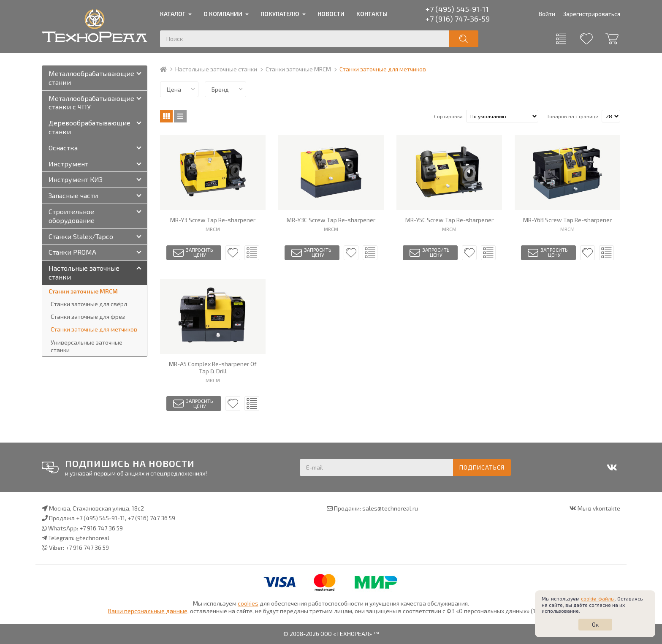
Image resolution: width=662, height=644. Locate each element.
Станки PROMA (72, 252)
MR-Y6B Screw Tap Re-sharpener (567, 220)
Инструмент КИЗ (76, 179)
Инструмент (68, 164)
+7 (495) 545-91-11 (457, 9)
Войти (547, 14)
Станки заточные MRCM (298, 69)
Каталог (173, 14)
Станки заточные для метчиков (94, 329)
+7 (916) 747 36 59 (151, 518)
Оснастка (63, 148)
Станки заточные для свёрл (89, 304)
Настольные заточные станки (216, 69)
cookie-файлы (598, 598)
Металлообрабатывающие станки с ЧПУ (91, 103)
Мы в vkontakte (599, 508)
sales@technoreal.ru (390, 508)
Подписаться (482, 467)
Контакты (372, 14)
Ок (595, 624)
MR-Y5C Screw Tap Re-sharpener (449, 220)
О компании (223, 14)
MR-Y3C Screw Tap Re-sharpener (331, 220)
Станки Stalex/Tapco (81, 236)
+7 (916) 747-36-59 (458, 19)
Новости (331, 14)
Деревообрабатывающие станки (90, 127)
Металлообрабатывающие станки (91, 78)
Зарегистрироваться (591, 14)
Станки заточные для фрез (88, 317)
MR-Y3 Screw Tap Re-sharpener (213, 220)
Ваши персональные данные (148, 611)
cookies (248, 603)
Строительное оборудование (72, 216)
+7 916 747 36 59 (101, 528)
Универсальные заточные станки (87, 346)
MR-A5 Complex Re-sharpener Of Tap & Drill (213, 368)
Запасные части (73, 195)
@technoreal (92, 538)
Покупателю (280, 14)
